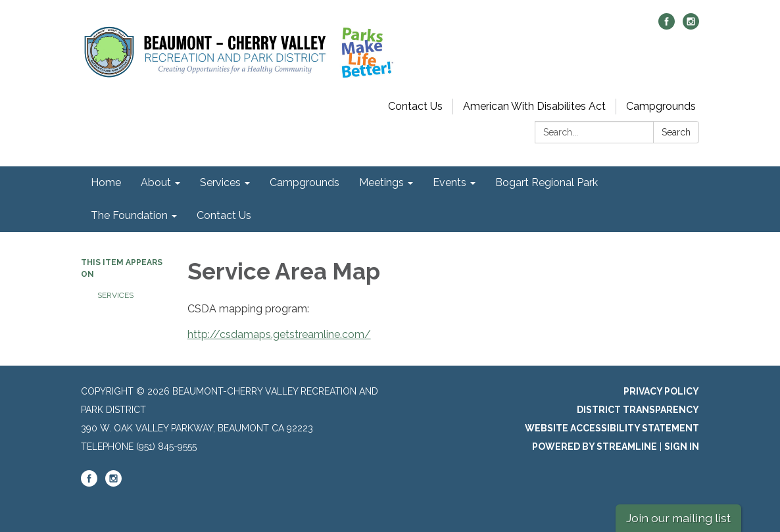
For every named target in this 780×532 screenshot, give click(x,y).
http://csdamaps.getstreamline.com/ (279, 334)
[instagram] (691, 26)
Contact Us (415, 106)
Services (115, 295)
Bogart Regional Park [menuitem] (547, 182)
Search (676, 132)
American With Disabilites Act (534, 106)
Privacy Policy (661, 391)
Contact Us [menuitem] (224, 215)
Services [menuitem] (220, 182)
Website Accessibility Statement (612, 428)
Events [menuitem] (450, 182)
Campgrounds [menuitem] (305, 182)
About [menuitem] (156, 182)
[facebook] (667, 26)
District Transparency (638, 410)
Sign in (682, 447)
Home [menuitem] (106, 182)
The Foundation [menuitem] (129, 215)
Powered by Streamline (595, 447)
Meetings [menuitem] (381, 182)
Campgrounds (661, 106)
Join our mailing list (678, 518)
